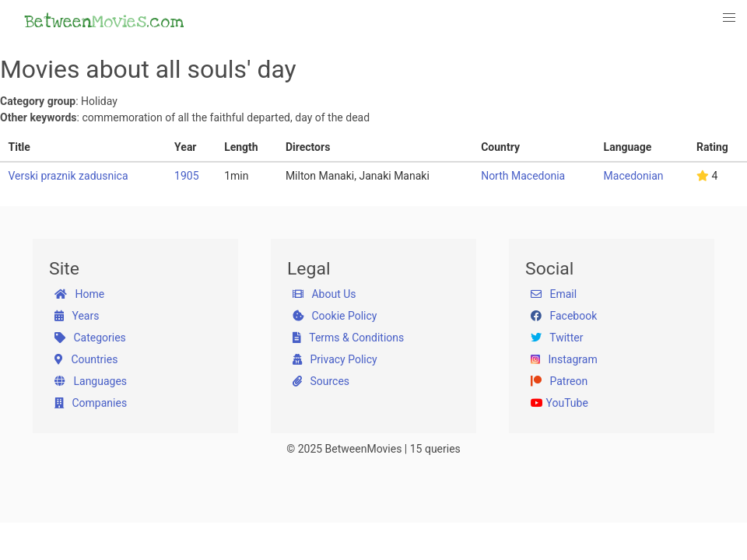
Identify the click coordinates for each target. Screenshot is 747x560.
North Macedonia (523, 176)
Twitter (557, 338)
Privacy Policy (335, 359)
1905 (186, 176)
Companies (91, 403)
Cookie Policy (335, 316)
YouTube (559, 403)
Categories (90, 338)
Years (77, 316)
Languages (91, 381)
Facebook (564, 316)
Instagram (564, 359)
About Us (324, 294)
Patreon (559, 381)
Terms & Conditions (348, 338)
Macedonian (634, 176)
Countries (86, 359)
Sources (321, 381)
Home (79, 294)
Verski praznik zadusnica (68, 176)
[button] (730, 18)
